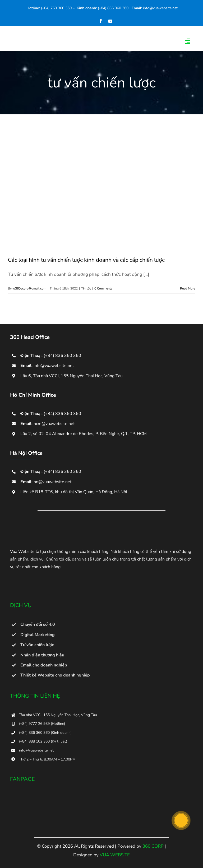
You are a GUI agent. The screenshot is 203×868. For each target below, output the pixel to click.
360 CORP (153, 846)
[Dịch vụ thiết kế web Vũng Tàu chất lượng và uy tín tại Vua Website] (36, 526)
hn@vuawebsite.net (53, 482)
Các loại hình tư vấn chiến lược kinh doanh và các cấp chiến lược (86, 260)
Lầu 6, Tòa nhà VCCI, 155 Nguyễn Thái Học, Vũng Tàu (71, 376)
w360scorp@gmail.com (29, 288)
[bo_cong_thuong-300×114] (36, 577)
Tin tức (86, 288)
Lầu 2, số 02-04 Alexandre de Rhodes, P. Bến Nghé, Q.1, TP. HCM (84, 434)
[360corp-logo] (72, 33)
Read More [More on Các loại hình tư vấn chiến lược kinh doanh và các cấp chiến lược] (188, 288)
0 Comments (103, 288)
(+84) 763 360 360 (56, 8)
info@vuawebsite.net (160, 8)
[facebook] (101, 21)
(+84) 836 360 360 (113, 8)
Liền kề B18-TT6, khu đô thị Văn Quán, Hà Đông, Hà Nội (74, 492)
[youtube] (110, 21)
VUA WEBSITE (115, 855)
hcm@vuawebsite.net (54, 424)
